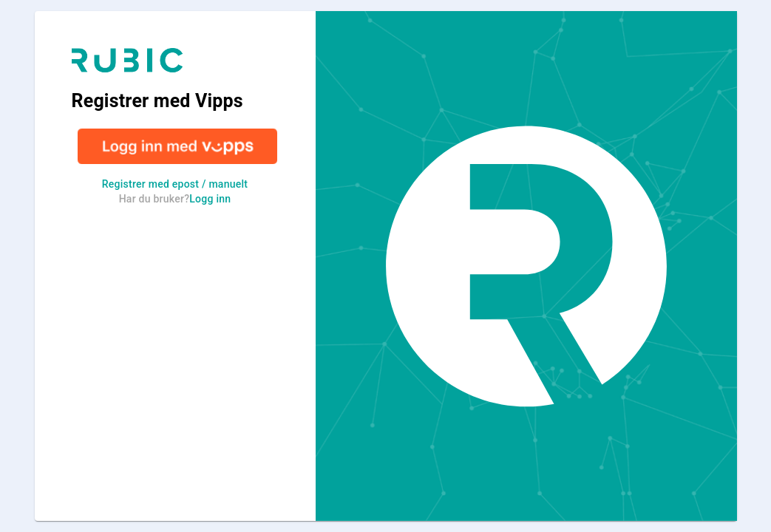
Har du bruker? (175, 199)
